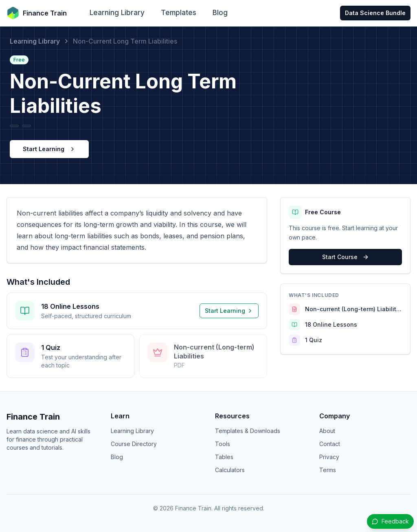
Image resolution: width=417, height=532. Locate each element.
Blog (220, 13)
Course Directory (134, 444)
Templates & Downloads (248, 431)
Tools (223, 444)
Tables (224, 457)
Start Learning (49, 149)
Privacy (329, 457)
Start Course (346, 257)
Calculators (230, 470)
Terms (328, 470)
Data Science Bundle (375, 13)
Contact (330, 444)
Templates (179, 13)
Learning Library (117, 13)
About (327, 431)
